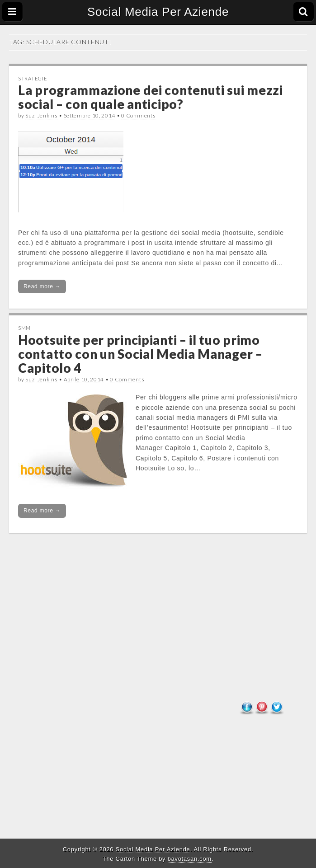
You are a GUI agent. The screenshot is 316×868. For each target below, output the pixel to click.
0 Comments (138, 115)
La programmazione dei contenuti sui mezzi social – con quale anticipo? (151, 97)
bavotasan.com (190, 859)
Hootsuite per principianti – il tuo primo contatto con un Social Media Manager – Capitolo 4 (140, 354)
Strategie (33, 78)
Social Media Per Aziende (158, 12)
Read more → (42, 286)
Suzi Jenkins (41, 115)
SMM (24, 328)
